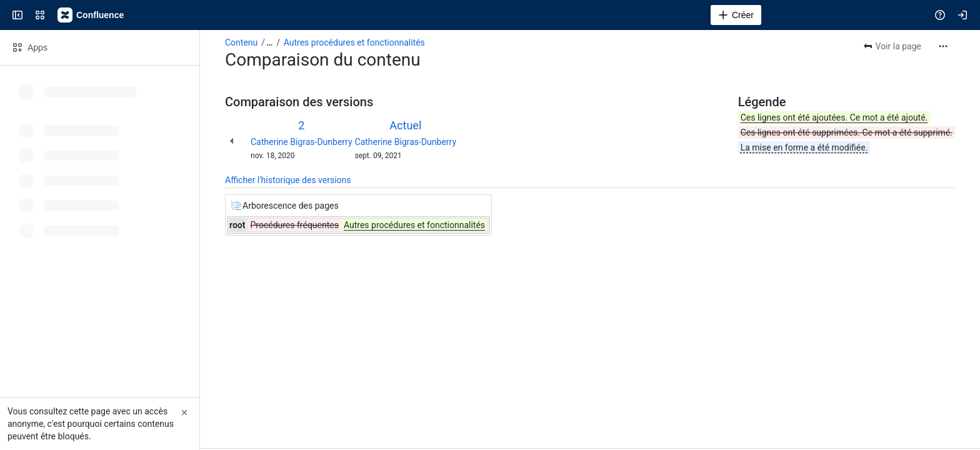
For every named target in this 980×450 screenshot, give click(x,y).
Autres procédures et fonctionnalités (354, 42)
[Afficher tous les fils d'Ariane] (269, 42)
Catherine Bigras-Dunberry (302, 142)
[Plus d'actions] (943, 46)
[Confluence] (91, 15)
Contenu (241, 42)
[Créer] (736, 15)
